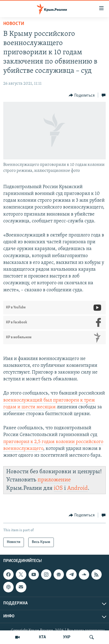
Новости (14, 24)
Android (77, 488)
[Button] (82, 95)
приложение (54, 480)
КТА (42, 637)
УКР (67, 637)
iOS (58, 488)
